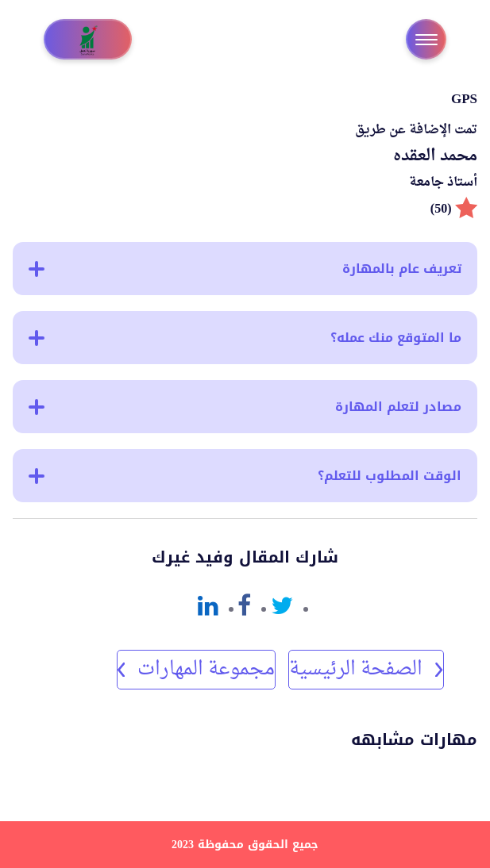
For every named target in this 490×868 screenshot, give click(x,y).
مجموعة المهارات (196, 670)
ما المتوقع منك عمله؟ (245, 338)
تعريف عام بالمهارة (245, 269)
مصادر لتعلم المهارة (245, 407)
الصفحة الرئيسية (366, 670)
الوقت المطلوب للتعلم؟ (245, 476)
